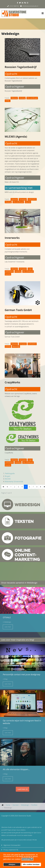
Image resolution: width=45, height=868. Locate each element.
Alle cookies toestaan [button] (31, 864)
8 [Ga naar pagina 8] (37, 487)
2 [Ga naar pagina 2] (15, 487)
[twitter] (20, 3)
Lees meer (8, 627)
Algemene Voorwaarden (12, 845)
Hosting (22, 98)
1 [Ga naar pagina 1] (11, 487)
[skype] (25, 3)
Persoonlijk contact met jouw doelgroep (21, 674)
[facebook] (17, 3)
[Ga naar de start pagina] (3, 487)
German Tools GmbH (18, 310)
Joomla (28, 202)
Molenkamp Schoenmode (14, 481)
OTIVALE (7, 617)
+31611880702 (14, 6)
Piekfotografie (10, 473)
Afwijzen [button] (12, 864)
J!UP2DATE (32, 199)
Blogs (6, 679)
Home (8, 805)
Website (14, 98)
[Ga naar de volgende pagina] (41, 487)
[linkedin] (22, 3)
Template (23, 199)
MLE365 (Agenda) (16, 136)
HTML (8, 101)
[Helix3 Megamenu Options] (43, 13)
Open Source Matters (19, 830)
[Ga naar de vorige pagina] (7, 487)
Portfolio (34, 805)
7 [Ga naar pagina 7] (33, 487)
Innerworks (12, 238)
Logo (30, 269)
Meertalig (16, 347)
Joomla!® (4, 830)
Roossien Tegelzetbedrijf (21, 67)
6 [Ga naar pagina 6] (29, 487)
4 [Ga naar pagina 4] (22, 487)
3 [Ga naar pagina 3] (18, 487)
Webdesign (8, 622)
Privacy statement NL (11, 850)
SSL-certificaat (32, 98)
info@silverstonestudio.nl (30, 6)
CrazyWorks (12, 382)
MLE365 (8, 479)
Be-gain (8, 476)
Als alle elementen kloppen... (16, 769)
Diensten (16, 805)
